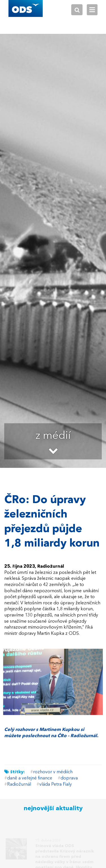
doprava (69, 778)
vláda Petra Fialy (56, 785)
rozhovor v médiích (53, 772)
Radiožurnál (19, 785)
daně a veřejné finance (30, 778)
